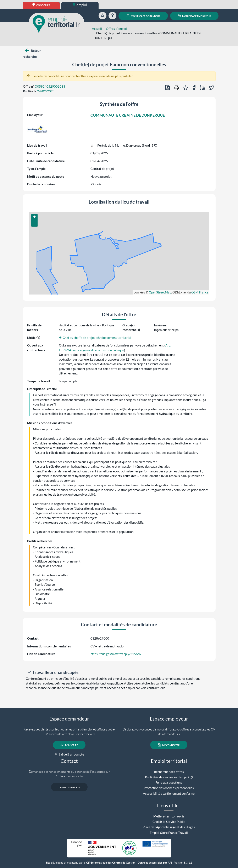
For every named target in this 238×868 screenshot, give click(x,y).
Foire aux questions (169, 782)
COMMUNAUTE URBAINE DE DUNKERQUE (128, 115)
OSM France (200, 292)
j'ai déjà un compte (69, 754)
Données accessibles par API (155, 863)
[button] (34, 217)
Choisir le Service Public (169, 822)
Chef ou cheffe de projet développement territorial (95, 338)
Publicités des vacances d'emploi (167, 777)
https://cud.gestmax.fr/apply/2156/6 (116, 654)
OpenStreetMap (160, 292)
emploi (80, 5)
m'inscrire (69, 745)
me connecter (169, 745)
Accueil (97, 29)
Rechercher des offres (169, 772)
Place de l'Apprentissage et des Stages (169, 827)
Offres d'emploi (116, 29)
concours (41, 5)
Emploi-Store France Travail (169, 833)
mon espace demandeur (143, 16)
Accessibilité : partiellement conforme (169, 793)
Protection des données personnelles (169, 788)
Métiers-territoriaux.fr (169, 816)
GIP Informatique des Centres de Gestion (111, 863)
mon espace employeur (194, 16)
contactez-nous (69, 787)
